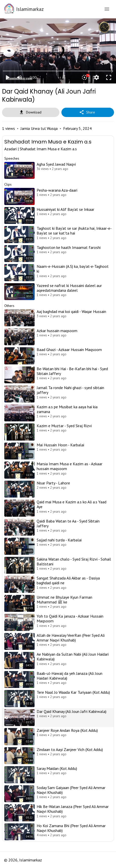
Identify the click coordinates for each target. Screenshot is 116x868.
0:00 (33, 77)
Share (88, 112)
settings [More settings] (97, 77)
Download (31, 112)
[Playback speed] (84, 77)
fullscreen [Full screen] (109, 77)
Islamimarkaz (30, 9)
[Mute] (19, 77)
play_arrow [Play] (7, 77)
